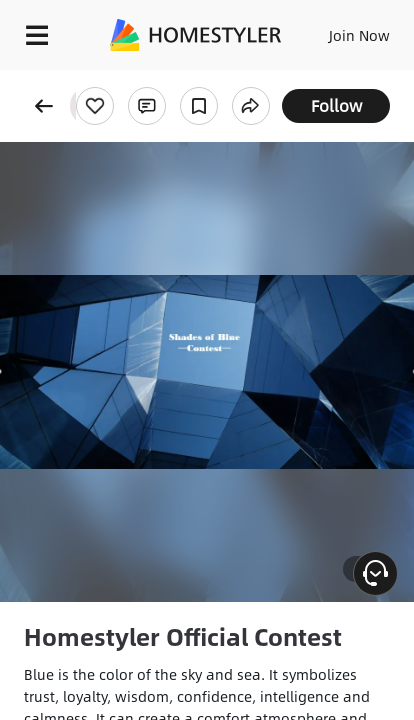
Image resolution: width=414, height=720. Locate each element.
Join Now (359, 35)
